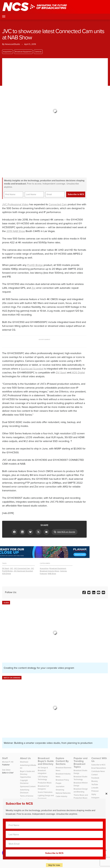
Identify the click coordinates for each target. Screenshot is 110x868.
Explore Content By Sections (62, 761)
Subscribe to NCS (98, 765)
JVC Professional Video (15, 204)
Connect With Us (99, 760)
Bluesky (95, 781)
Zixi (34, 288)
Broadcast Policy (62, 780)
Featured (43, 574)
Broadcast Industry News (49, 571)
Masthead (24, 762)
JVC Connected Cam (22, 568)
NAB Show (52, 574)
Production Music (45, 783)
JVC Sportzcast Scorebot (23, 571)
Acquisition (8, 52)
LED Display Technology (43, 778)
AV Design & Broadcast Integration (43, 770)
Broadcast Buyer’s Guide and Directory (46, 761)
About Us (25, 758)
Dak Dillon (6, 770)
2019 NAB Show (16, 231)
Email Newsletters (99, 768)
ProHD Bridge (35, 265)
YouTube (95, 784)
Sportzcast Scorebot (32, 369)
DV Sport (61, 373)
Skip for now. (54, 865)
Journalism (60, 786)
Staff (5, 758)
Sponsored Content (28, 786)
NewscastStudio (13, 44)
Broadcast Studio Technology (80, 778)
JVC (11, 568)
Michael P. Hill (8, 762)
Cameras (38, 52)
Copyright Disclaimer (24, 782)
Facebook (95, 778)
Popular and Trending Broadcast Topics (80, 763)
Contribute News (98, 771)
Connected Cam (58, 204)
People (59, 783)
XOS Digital (78, 373)
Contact (95, 775)
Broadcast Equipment (23, 52)
